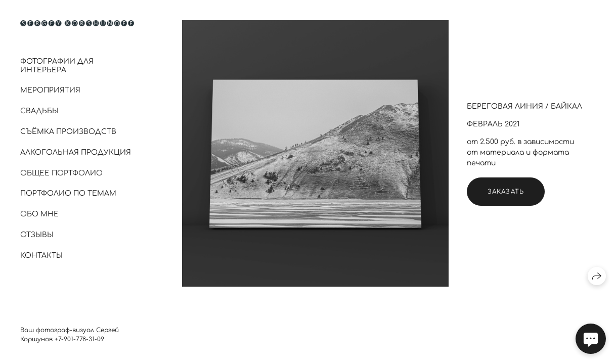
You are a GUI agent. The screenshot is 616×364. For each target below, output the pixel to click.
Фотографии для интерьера (57, 66)
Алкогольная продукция (76, 152)
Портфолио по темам (68, 193)
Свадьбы (39, 111)
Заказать (506, 192)
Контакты (41, 256)
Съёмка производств (68, 132)
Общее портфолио (61, 173)
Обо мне (39, 214)
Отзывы (37, 235)
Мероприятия (50, 90)
